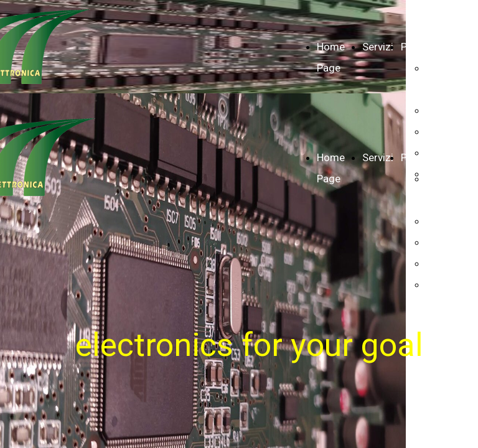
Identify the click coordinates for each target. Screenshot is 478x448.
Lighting (445, 263)
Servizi (378, 47)
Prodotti (420, 47)
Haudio (442, 131)
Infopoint (447, 110)
